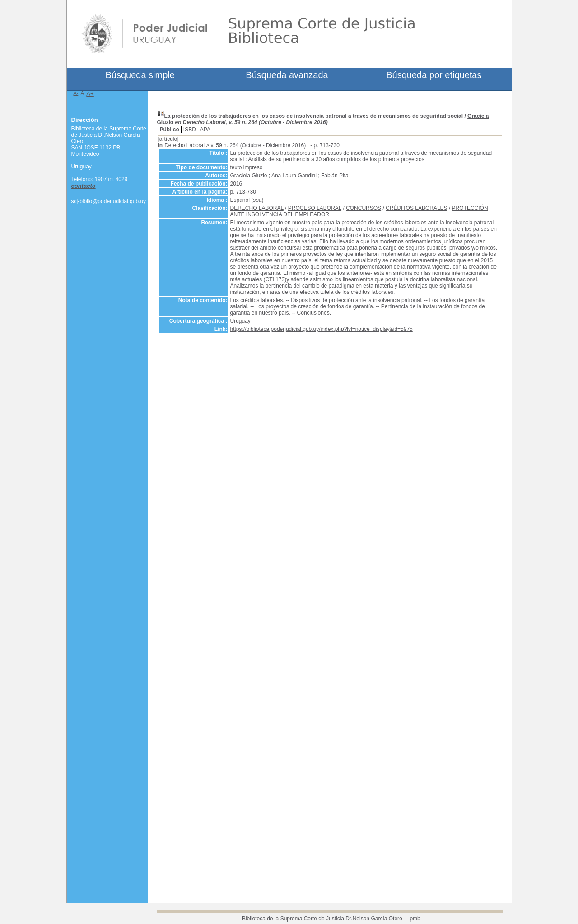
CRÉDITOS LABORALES (417, 208)
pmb (415, 919)
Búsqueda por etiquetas (434, 75)
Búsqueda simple (140, 75)
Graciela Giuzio (249, 176)
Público (170, 130)
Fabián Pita (335, 176)
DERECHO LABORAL (257, 208)
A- (76, 93)
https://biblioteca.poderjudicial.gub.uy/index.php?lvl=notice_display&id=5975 (322, 329)
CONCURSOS (364, 208)
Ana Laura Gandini (294, 176)
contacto (84, 186)
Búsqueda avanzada (287, 75)
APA (205, 130)
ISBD (190, 130)
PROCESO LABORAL (315, 208)
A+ (90, 94)
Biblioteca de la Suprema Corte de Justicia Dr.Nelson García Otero (323, 919)
